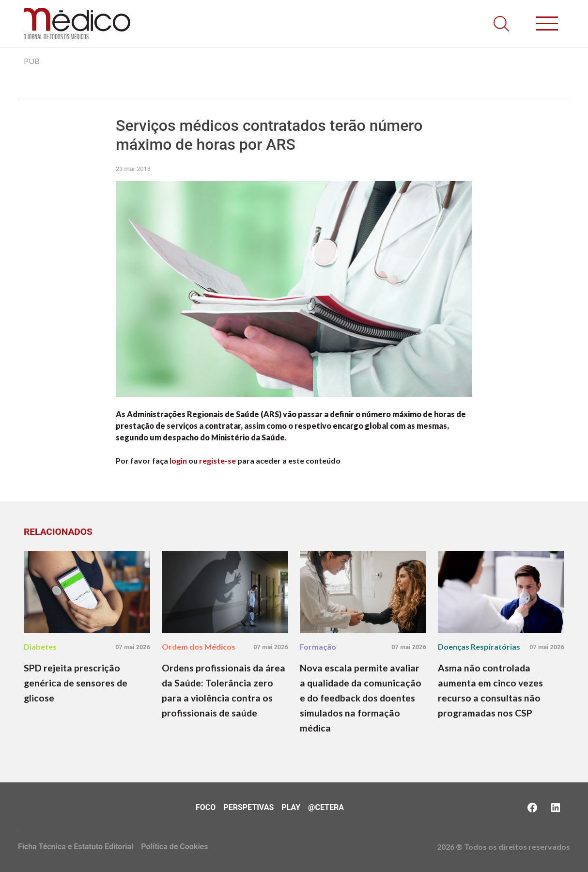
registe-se (217, 460)
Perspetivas (248, 807)
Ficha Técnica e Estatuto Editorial (76, 847)
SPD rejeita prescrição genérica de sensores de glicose (76, 683)
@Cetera (326, 807)
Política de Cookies (174, 847)
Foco (206, 807)
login (178, 460)
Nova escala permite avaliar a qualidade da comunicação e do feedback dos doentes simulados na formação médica (361, 698)
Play (291, 807)
